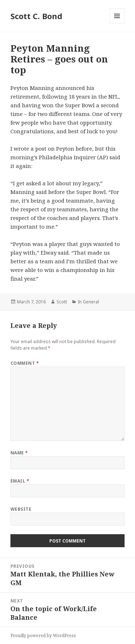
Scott (62, 302)
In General (88, 302)
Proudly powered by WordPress (43, 636)
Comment (25, 363)
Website (21, 509)
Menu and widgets (117, 23)
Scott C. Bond (36, 16)
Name (19, 453)
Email (20, 481)
